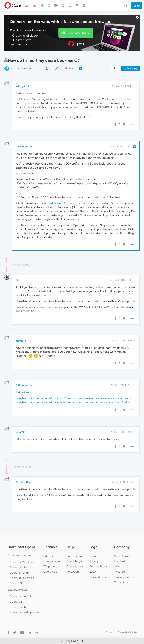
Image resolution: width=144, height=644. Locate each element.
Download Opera (78, 21)
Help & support (76, 545)
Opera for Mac (19, 556)
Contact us (121, 571)
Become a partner (125, 565)
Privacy (94, 550)
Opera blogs (74, 550)
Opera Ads (50, 560)
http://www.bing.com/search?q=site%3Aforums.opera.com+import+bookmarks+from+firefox (73, 391)
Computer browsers (19, 544)
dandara (21, 329)
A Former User (24, 135)
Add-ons (49, 545)
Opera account (53, 550)
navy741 (21, 421)
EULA (93, 560)
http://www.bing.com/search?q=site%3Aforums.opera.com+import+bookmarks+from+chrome (74, 387)
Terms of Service (100, 565)
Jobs (117, 555)
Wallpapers (50, 555)
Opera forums (75, 555)
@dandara (22, 381)
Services (50, 535)
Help (70, 535)
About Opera (122, 545)
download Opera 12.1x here (57, 192)
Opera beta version (22, 566)
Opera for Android (21, 585)
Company (122, 535)
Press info (120, 550)
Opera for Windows (21, 57)
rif (17, 269)
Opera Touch (18, 595)
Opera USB (17, 572)
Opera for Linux (19, 561)
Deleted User (24, 471)
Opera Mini (16, 590)
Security (95, 545)
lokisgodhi (22, 75)
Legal (94, 535)
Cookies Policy (98, 555)
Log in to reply (130, 57)
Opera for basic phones (25, 601)
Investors (120, 560)
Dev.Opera (73, 560)
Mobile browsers (17, 578)
